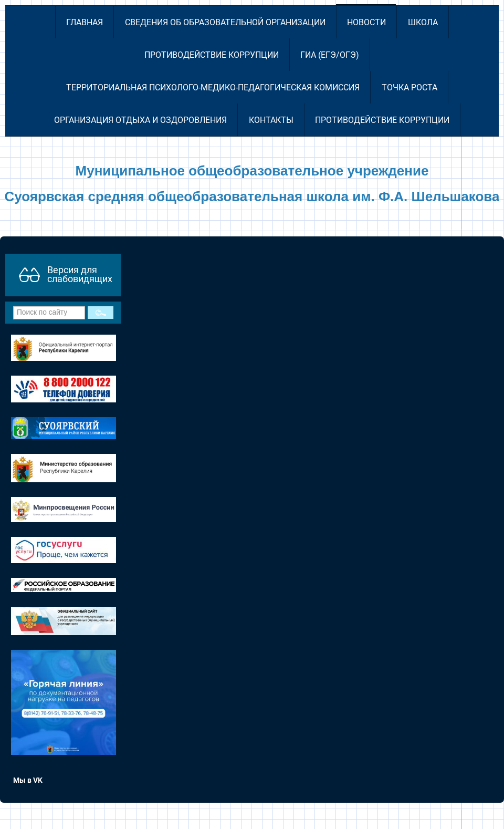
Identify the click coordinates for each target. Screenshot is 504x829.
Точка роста (409, 87)
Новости (366, 22)
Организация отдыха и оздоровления (140, 120)
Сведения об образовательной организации (225, 22)
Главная (85, 22)
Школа (423, 22)
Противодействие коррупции (212, 55)
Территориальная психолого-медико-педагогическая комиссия (213, 87)
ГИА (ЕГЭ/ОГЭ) (330, 55)
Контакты (271, 120)
